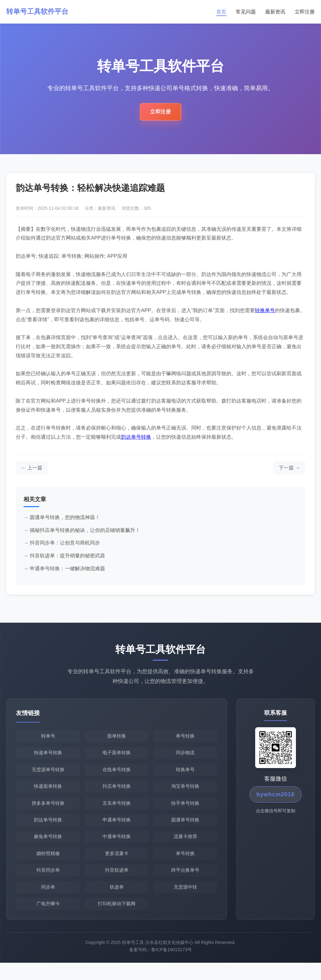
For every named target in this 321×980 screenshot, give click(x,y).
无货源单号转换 (48, 776)
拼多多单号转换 (48, 812)
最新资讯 (275, 12)
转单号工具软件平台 (40, 12)
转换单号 (265, 314)
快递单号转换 (48, 758)
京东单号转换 (117, 812)
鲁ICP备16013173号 (171, 969)
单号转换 (185, 740)
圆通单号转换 (185, 830)
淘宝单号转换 (185, 794)
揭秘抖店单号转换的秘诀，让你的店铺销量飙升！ (85, 534)
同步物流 (185, 758)
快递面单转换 (48, 794)
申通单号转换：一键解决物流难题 (67, 572)
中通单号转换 (117, 848)
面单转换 (117, 740)
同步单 (48, 902)
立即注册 (305, 12)
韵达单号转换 (136, 441)
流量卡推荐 (185, 848)
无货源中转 (185, 902)
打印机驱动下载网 (117, 920)
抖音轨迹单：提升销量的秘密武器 (67, 559)
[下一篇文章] (289, 471)
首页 (221, 12)
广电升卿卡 (48, 920)
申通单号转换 (117, 830)
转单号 (48, 740)
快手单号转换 (185, 812)
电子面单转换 (117, 758)
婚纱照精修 (48, 866)
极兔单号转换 (48, 848)
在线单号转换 (117, 776)
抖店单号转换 (117, 794)
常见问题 (246, 12)
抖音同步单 (48, 884)
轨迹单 (117, 902)
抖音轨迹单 (117, 884)
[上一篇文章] (32, 471)
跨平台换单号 (185, 884)
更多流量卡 (117, 866)
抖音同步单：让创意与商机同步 (65, 547)
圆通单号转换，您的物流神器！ (65, 521)
